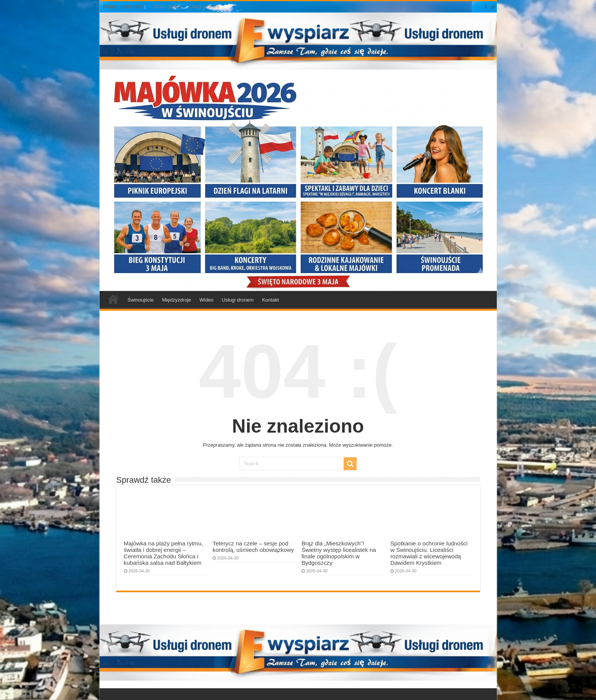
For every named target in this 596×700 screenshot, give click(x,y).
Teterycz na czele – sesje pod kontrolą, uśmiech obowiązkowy (253, 547)
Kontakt (270, 300)
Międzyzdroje (177, 300)
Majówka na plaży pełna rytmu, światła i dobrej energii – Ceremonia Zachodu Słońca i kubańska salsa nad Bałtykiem (164, 553)
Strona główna (167, 7)
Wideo (207, 300)
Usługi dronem (204, 7)
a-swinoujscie (113, 299)
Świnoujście (141, 300)
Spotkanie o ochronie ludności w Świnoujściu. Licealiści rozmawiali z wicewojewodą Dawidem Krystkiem (429, 553)
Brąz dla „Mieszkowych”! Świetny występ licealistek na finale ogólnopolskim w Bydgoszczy (339, 553)
